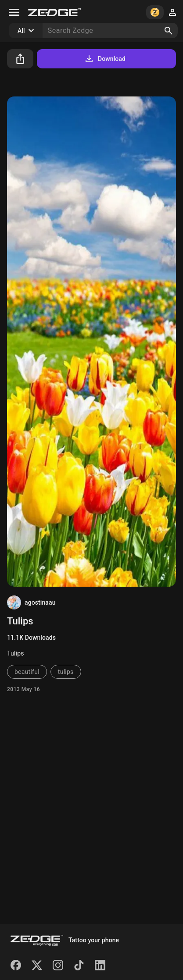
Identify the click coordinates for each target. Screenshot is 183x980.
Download (105, 59)
